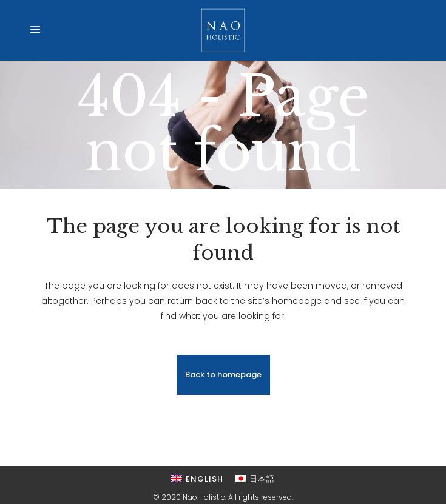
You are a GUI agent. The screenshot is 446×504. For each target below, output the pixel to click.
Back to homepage (223, 375)
